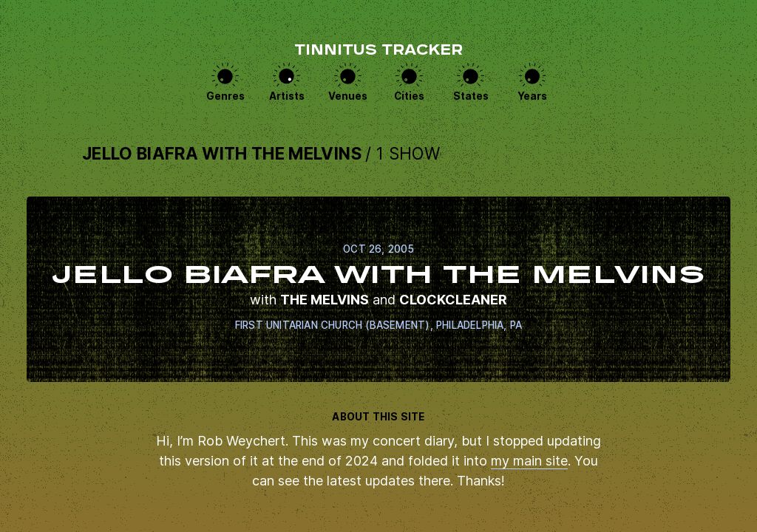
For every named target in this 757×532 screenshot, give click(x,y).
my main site (529, 461)
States (471, 96)
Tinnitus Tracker (378, 51)
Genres (225, 96)
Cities (409, 96)
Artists (287, 96)
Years (532, 96)
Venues (348, 96)
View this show (378, 289)
